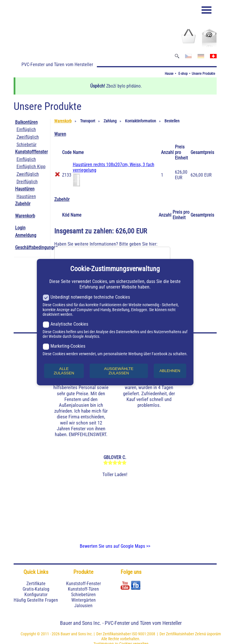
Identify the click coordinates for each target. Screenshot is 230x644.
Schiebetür (27, 145)
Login (20, 228)
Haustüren (25, 189)
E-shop (183, 74)
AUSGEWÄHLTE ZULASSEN (119, 371)
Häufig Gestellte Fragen (36, 600)
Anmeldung (26, 235)
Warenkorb (25, 216)
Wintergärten (84, 600)
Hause (169, 74)
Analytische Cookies (65, 324)
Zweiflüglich (28, 137)
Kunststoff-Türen (83, 589)
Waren (60, 134)
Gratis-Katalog (36, 589)
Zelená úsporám (208, 634)
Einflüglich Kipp (31, 167)
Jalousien (83, 606)
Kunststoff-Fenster (84, 584)
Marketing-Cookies (64, 346)
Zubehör (23, 204)
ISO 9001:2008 (143, 634)
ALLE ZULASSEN (64, 371)
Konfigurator (36, 595)
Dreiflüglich (27, 182)
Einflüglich (26, 129)
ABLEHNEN (170, 371)
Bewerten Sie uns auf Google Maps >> (115, 546)
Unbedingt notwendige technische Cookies (86, 297)
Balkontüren (26, 122)
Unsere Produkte (203, 74)
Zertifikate (36, 584)
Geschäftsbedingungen (37, 247)
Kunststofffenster (31, 152)
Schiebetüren (83, 595)
